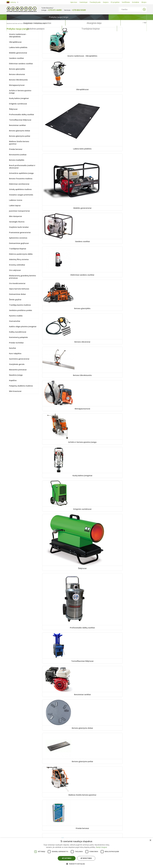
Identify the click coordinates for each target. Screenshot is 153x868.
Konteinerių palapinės (59, 703)
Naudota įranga (94, 773)
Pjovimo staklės (130, 630)
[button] (76, 864)
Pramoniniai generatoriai (130, 452)
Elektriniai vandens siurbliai (130, 94)
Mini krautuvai (94, 808)
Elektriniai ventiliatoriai (130, 347)
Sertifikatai (126, 2)
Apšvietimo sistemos (59, 487)
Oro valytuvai (59, 557)
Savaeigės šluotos (59, 452)
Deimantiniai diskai (94, 595)
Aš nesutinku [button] (86, 858)
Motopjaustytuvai (59, 164)
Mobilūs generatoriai (59, 94)
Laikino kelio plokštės (130, 56)
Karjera (106, 2)
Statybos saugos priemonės (94, 382)
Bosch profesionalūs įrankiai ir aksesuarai (130, 311)
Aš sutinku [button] (67, 858)
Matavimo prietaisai (59, 773)
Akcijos (144, 2)
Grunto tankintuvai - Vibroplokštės (59, 57)
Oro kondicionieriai (130, 557)
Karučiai (130, 703)
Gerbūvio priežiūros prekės (94, 630)
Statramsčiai (59, 665)
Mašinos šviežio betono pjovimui (94, 273)
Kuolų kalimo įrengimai (130, 164)
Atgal (145, 23)
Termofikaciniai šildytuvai (59, 237)
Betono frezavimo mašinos (94, 347)
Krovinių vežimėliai (130, 522)
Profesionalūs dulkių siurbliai (130, 202)
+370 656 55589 (79, 10)
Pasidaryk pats (95, 2)
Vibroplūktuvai (94, 56)
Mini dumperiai (130, 417)
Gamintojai (83, 2)
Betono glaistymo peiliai (59, 272)
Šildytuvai (94, 202)
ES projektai (115, 2)
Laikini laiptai (59, 417)
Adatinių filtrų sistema (94, 522)
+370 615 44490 (55, 10)
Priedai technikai (94, 703)
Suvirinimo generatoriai (94, 738)
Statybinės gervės (130, 738)
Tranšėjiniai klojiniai (135, 17)
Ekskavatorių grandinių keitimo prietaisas (94, 558)
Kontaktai (136, 2)
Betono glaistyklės (59, 129)
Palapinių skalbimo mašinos (59, 808)
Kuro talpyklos (59, 738)
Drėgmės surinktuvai (59, 202)
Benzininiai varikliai (94, 237)
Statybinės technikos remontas (52, 17)
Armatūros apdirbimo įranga (59, 347)
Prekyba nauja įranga (21, 18)
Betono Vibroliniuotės (130, 129)
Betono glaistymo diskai (130, 237)
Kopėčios (130, 773)
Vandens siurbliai (94, 94)
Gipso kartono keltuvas (59, 595)
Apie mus (74, 2)
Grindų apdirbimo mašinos (59, 382)
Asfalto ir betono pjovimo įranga (94, 165)
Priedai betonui (130, 272)
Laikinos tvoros (130, 382)
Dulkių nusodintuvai (130, 665)
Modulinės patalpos (109, 17)
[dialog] (76, 853)
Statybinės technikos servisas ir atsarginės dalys (23, 23)
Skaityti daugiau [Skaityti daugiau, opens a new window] (102, 847)
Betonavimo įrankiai (59, 309)
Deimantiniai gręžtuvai (94, 487)
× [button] (150, 840)
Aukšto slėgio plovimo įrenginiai (94, 666)
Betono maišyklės (94, 309)
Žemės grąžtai (130, 595)
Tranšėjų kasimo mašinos (59, 630)
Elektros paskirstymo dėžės (59, 522)
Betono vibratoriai (94, 129)
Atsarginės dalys (83, 17)
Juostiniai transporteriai (94, 417)
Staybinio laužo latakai (94, 452)
